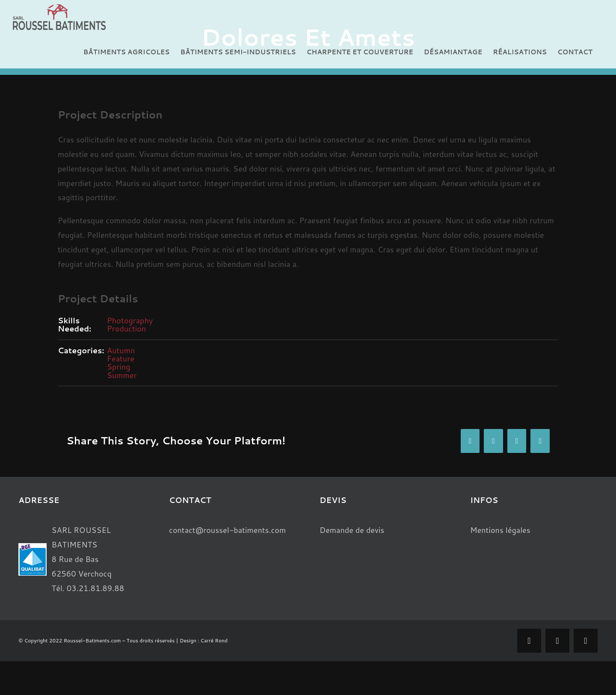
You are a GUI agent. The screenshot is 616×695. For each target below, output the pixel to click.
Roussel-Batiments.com (92, 640)
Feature (121, 358)
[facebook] (529, 641)
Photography (130, 320)
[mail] (557, 641)
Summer (122, 375)
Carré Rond (214, 640)
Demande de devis (352, 530)
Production (126, 328)
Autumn (121, 350)
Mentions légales (500, 530)
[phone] (586, 641)
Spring (119, 367)
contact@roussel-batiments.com (227, 530)
